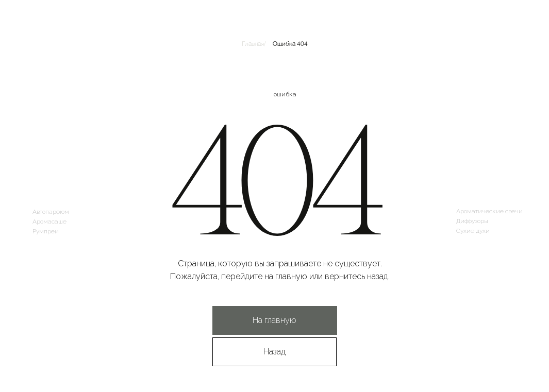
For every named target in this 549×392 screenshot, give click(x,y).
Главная (253, 43)
